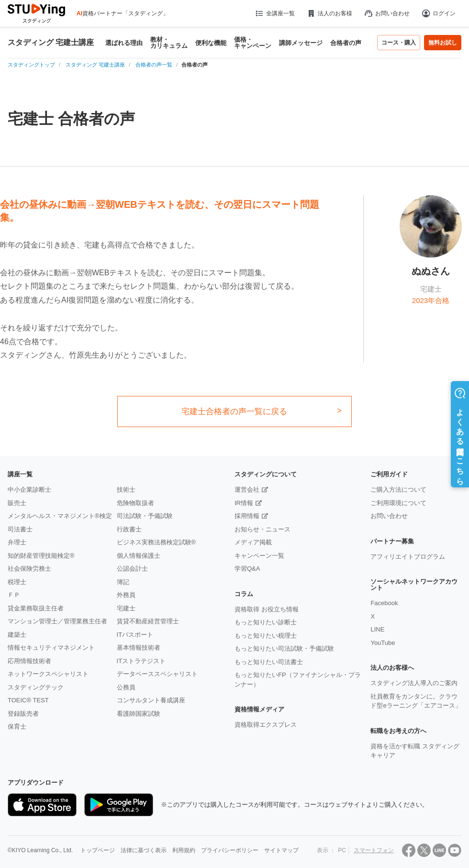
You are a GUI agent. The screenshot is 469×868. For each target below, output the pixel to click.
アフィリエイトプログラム (408, 557)
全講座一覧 (274, 13)
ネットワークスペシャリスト (48, 674)
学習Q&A (247, 569)
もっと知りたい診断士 (266, 622)
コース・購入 (399, 43)
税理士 (17, 582)
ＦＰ (14, 595)
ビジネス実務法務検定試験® (156, 542)
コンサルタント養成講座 (151, 700)
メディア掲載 (253, 542)
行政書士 (129, 529)
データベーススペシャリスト (157, 674)
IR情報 (244, 503)
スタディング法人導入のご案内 (414, 683)
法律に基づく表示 (144, 850)
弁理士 (17, 542)
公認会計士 (132, 569)
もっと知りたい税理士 (266, 636)
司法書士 (20, 529)
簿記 (123, 582)
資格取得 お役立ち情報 (267, 609)
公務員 (126, 687)
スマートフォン (374, 850)
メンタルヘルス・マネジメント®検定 (60, 516)
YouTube (383, 643)
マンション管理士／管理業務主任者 (57, 621)
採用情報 (247, 516)
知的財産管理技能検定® (41, 556)
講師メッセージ (301, 43)
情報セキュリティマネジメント (51, 648)
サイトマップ (281, 850)
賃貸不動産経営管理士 (148, 621)
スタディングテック (36, 687)
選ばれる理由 (124, 43)
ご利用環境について (398, 503)
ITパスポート (135, 635)
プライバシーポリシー (230, 850)
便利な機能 (211, 43)
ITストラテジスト (141, 661)
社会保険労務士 (29, 569)
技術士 (126, 490)
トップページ (98, 850)
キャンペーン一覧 (259, 556)
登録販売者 (23, 714)
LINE (377, 629)
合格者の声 (346, 43)
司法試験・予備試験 (145, 516)
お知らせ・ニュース (262, 529)
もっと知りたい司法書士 (269, 662)
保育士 (17, 727)
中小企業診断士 (29, 490)
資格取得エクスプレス (266, 725)
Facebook (384, 603)
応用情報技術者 (29, 661)
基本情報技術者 (139, 648)
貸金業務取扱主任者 (36, 608)
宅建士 (126, 608)
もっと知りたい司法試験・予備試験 (284, 648)
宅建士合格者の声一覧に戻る (234, 411)
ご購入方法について (398, 490)
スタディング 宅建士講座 (51, 43)
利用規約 (184, 850)
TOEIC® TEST (28, 700)
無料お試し (443, 43)
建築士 (17, 635)
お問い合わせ (387, 13)
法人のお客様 (329, 13)
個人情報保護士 (139, 556)
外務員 (126, 595)
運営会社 (247, 490)
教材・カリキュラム (169, 43)
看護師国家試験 (139, 714)
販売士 (17, 503)
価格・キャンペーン (253, 43)
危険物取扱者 (135, 503)
